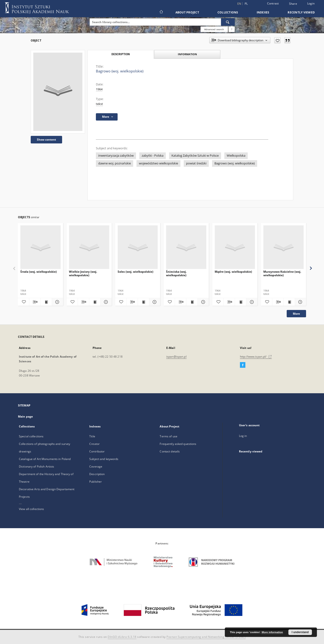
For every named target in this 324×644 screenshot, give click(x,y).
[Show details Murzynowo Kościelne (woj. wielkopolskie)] (300, 302)
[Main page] (161, 12)
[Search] (228, 22)
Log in (243, 436)
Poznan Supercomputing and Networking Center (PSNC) (206, 637)
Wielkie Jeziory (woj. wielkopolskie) (83, 273)
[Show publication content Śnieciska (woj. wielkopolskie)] (192, 302)
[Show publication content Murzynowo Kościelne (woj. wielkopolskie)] (289, 302)
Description (97, 474)
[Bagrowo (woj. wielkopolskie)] (58, 92)
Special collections (31, 436)
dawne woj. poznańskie (115, 163)
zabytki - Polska (153, 156)
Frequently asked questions (178, 444)
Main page (25, 416)
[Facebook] (243, 365)
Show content (46, 140)
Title (92, 436)
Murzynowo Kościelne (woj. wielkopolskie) (282, 273)
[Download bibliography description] (35, 302)
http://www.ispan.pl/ (256, 357)
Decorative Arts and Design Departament (47, 489)
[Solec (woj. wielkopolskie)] (138, 247)
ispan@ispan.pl (176, 357)
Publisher (96, 482)
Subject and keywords (104, 459)
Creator (94, 444)
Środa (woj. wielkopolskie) (38, 272)
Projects (24, 497)
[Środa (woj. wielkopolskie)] (40, 247)
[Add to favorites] (277, 40)
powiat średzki (196, 163)
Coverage (96, 466)
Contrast (273, 3)
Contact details (170, 451)
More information (272, 632)
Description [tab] (121, 54)
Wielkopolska (236, 156)
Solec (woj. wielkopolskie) (135, 272)
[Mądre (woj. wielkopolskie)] (235, 247)
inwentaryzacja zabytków (116, 156)
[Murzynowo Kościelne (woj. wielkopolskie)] (283, 247)
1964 (99, 89)
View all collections (31, 509)
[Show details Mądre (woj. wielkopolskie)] (251, 302)
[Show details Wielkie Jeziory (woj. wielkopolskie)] (105, 302)
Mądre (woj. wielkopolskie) (233, 272)
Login (311, 3)
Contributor (97, 451)
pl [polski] (246, 4)
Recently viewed (301, 12)
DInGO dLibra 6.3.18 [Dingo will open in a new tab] (122, 637)
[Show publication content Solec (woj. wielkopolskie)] (143, 302)
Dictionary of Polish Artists (36, 466)
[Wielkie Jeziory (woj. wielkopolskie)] (89, 247)
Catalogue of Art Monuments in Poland (45, 459)
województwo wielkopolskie (158, 163)
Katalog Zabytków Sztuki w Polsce (195, 156)
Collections (228, 12)
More (296, 314)
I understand (300, 632)
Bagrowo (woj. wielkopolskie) (235, 163)
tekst (99, 104)
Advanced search (214, 29)
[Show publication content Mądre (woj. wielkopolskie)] (241, 302)
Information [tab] (187, 54)
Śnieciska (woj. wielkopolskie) (176, 273)
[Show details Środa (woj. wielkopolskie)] (57, 302)
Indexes (263, 12)
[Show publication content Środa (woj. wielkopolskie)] (46, 302)
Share (293, 4)
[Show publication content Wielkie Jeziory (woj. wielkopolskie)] (95, 302)
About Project (187, 12)
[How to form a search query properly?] (232, 29)
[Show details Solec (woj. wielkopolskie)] (154, 302)
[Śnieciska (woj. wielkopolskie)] (186, 247)
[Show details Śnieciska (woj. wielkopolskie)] (202, 302)
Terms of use (168, 436)
